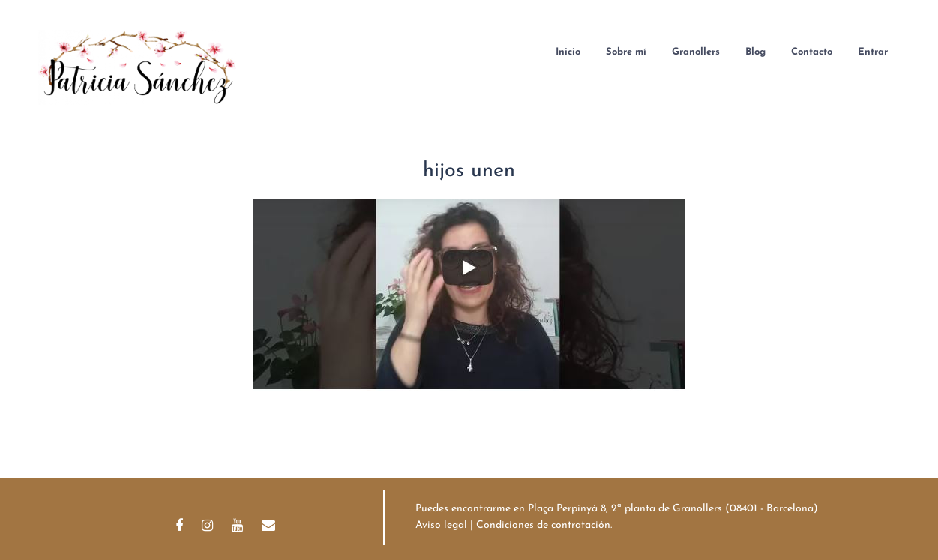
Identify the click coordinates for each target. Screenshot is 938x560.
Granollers (696, 52)
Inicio (568, 52)
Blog (755, 52)
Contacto (812, 52)
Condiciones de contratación (543, 525)
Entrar (873, 52)
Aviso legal (441, 525)
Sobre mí (626, 52)
